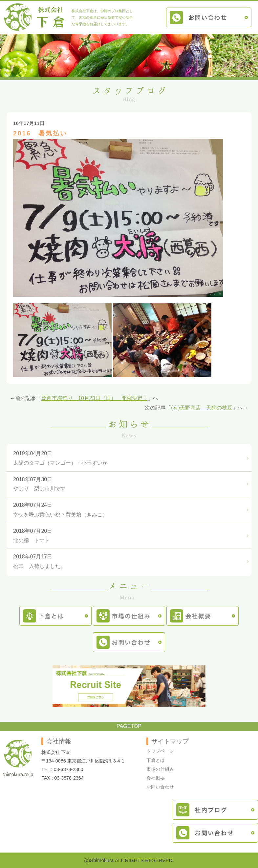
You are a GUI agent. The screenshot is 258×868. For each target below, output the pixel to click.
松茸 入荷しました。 (39, 566)
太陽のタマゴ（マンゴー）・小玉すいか (60, 463)
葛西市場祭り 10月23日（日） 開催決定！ (95, 398)
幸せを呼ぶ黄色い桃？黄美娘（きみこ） (60, 515)
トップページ (160, 751)
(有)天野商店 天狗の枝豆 (202, 408)
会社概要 (156, 778)
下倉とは (156, 760)
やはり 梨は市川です (39, 489)
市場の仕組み (160, 769)
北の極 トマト (32, 540)
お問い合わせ (160, 787)
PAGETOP (129, 726)
